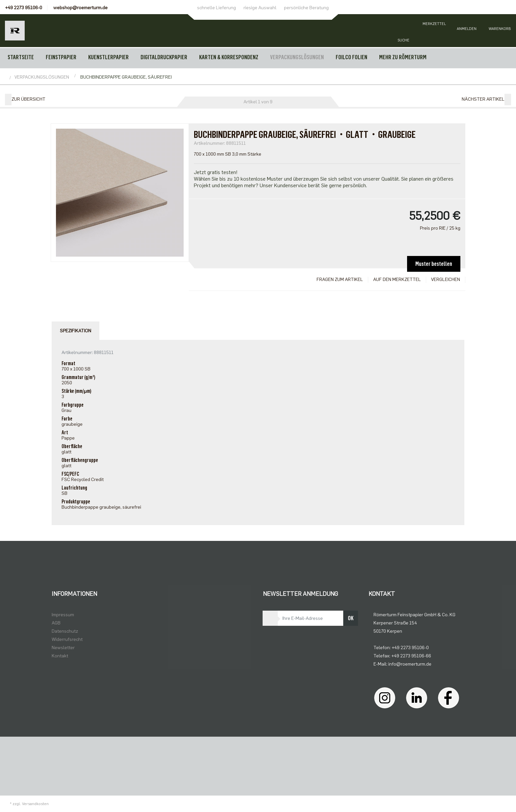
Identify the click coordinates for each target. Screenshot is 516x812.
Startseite (21, 57)
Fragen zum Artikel (340, 279)
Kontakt (60, 656)
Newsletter (63, 648)
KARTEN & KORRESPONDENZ (229, 57)
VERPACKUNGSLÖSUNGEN (297, 57)
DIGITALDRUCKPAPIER (164, 57)
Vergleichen (446, 279)
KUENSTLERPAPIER (108, 57)
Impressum (63, 615)
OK (351, 618)
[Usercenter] (467, 31)
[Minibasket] (500, 31)
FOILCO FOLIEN (351, 57)
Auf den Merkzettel (397, 279)
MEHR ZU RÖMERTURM (403, 57)
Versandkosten (35, 804)
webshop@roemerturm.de (80, 8)
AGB (56, 623)
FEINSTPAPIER (61, 57)
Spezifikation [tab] (76, 331)
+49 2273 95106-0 (24, 8)
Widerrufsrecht (67, 639)
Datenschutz (65, 631)
